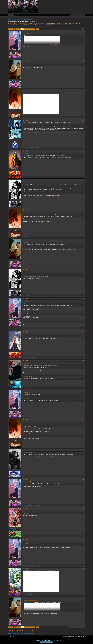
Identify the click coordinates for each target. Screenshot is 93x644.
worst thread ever (47, 26)
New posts (10, 17)
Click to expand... (54, 44)
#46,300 (83, 598)
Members (31, 15)
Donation (17, 15)
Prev (10, 29)
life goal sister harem (30, 25)
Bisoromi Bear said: (28, 34)
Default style (11, 636)
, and (32, 148)
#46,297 (83, 509)
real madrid (36, 25)
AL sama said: (27, 272)
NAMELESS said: (28, 63)
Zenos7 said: (27, 393)
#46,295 (83, 450)
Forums (11, 15)
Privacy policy (77, 636)
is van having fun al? (21, 25)
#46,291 (83, 331)
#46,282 (83, 61)
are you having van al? (40, 23)
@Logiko (36, 403)
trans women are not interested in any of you (17, 26)
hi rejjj (79, 23)
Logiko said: (27, 183)
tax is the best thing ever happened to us (54, 25)
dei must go (61, 23)
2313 (17, 29)
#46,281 (83, 31)
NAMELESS (16, 51)
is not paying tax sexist (13, 25)
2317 (29, 29)
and (30, 357)
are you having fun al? (31, 23)
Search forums (16, 17)
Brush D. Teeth (16, 351)
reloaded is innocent (43, 25)
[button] (20, 15)
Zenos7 (16, 380)
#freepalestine (24, 23)
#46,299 (83, 569)
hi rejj (76, 23)
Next (37, 29)
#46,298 (83, 539)
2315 (23, 29)
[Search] (82, 15)
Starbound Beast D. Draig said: (30, 601)
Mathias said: (27, 320)
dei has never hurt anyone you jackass (52, 23)
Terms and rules (71, 636)
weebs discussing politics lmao (37, 26)
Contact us (65, 636)
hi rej (73, 23)
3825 (34, 29)
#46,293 (83, 390)
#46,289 (83, 269)
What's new (24, 15)
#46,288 (83, 240)
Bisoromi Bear (16, 80)
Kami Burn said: (27, 482)
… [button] (14, 29)
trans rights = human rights (67, 25)
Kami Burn (16, 470)
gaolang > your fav (68, 23)
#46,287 (83, 209)
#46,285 (83, 151)
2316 (26, 29)
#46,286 (83, 180)
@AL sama (26, 123)
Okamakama (16, 170)
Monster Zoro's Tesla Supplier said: (31, 542)
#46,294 (83, 419)
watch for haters (28, 26)
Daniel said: (27, 153)
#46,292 (83, 361)
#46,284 (83, 120)
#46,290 (83, 299)
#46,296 (83, 479)
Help (82, 636)
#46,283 (83, 90)
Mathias (16, 200)
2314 (20, 29)
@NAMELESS (27, 571)
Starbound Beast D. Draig (16, 588)
